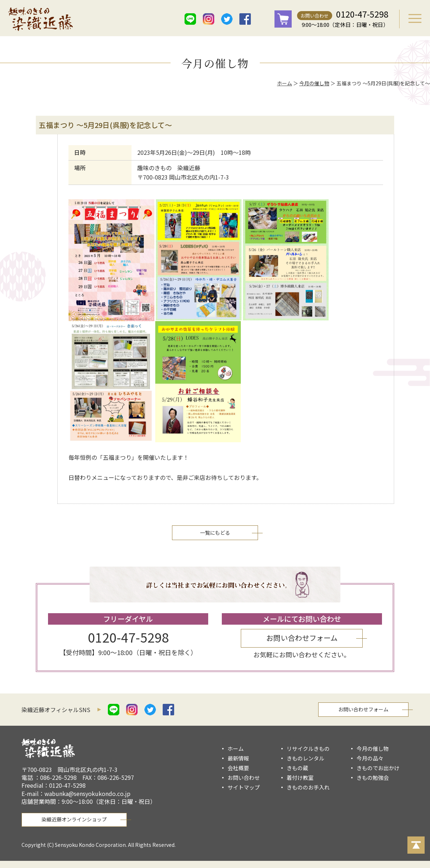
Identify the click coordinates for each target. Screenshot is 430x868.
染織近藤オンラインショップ (74, 819)
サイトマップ (244, 787)
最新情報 (238, 758)
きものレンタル (305, 758)
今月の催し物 (314, 83)
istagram (209, 19)
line (190, 19)
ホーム (285, 83)
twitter (227, 19)
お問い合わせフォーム (302, 638)
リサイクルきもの (308, 748)
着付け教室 (300, 778)
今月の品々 (370, 758)
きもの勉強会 (373, 778)
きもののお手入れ (308, 787)
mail (263, 19)
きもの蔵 (297, 768)
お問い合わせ (315, 16)
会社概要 (238, 768)
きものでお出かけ (378, 768)
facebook (245, 19)
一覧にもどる (215, 533)
